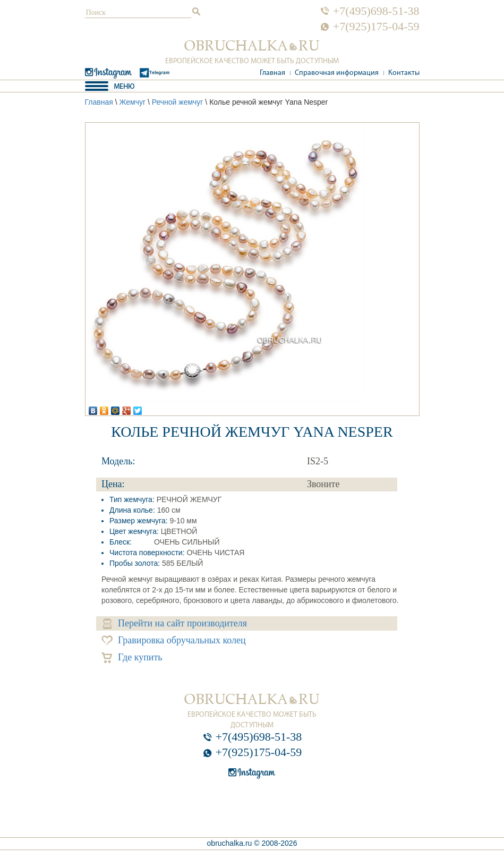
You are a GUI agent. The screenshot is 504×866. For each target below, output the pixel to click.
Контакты (404, 73)
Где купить (132, 657)
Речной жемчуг (178, 102)
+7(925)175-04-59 (376, 27)
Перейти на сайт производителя (175, 623)
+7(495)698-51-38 (376, 11)
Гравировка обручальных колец (174, 640)
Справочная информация (337, 73)
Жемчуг (132, 102)
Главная (272, 73)
